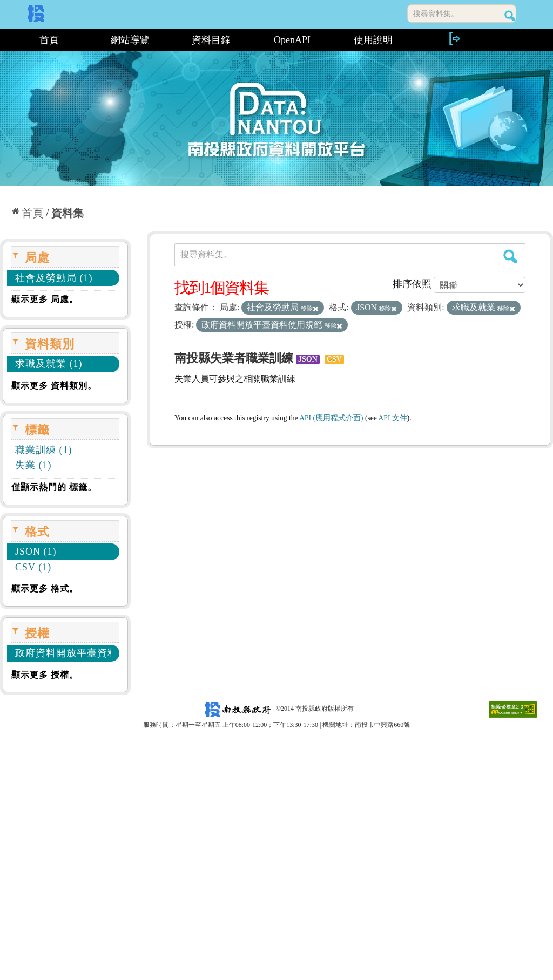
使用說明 (373, 40)
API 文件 (393, 418)
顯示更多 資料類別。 (54, 386)
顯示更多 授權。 (45, 675)
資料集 (68, 213)
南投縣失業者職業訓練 (234, 358)
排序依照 (412, 284)
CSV (334, 359)
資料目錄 (211, 40)
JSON (308, 359)
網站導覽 (130, 40)
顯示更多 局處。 (45, 299)
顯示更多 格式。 (45, 588)
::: (4, 40)
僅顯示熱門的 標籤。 (54, 487)
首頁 (49, 40)
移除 (310, 308)
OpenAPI (292, 40)
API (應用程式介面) (331, 418)
